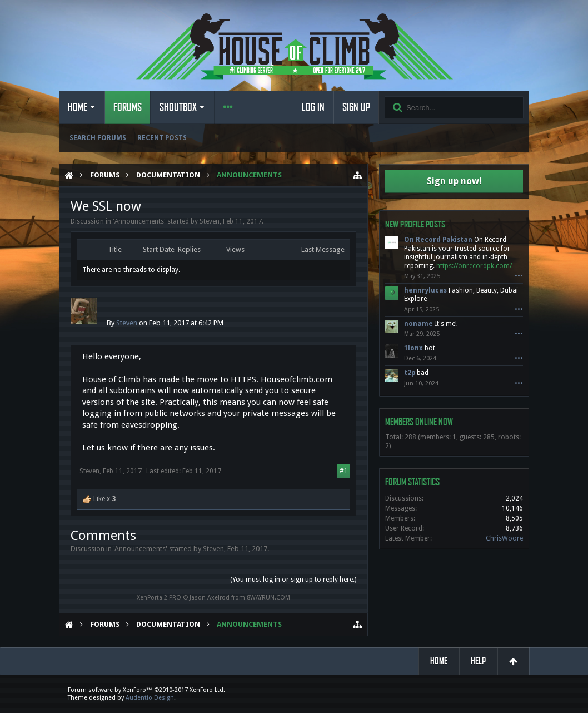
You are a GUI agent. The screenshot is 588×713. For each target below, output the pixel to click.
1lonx (413, 348)
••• (519, 276)
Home (78, 107)
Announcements (139, 221)
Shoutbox (178, 107)
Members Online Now (419, 422)
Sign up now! (454, 181)
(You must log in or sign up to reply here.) (293, 580)
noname (418, 324)
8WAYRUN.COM (268, 598)
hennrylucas (425, 290)
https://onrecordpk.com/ (474, 266)
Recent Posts (162, 138)
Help (478, 661)
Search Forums (98, 138)
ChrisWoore (504, 538)
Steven (210, 221)
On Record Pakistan (438, 240)
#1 (344, 471)
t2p (410, 373)
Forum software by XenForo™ (146, 690)
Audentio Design (150, 698)
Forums (128, 107)
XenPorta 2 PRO (159, 598)
